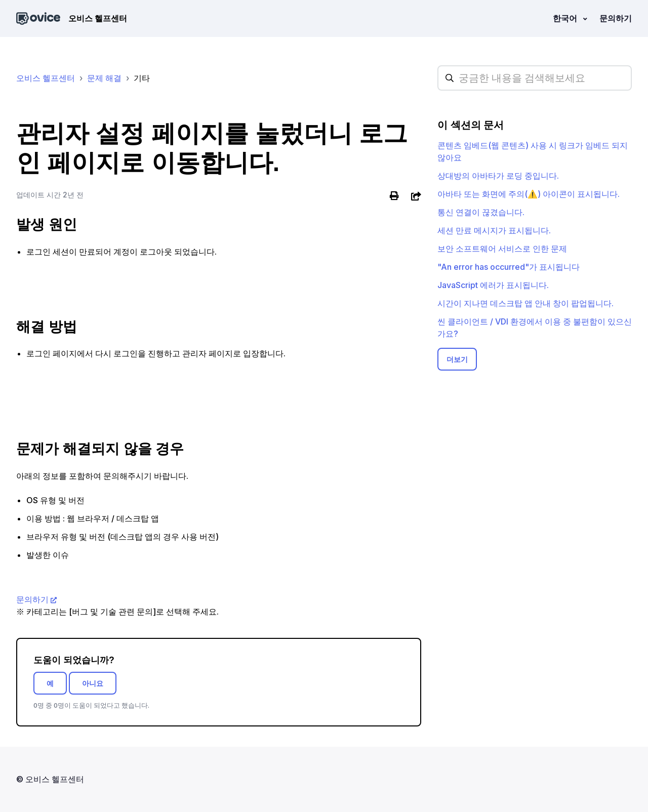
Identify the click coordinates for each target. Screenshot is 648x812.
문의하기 (616, 18)
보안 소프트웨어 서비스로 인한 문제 (502, 249)
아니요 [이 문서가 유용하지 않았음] (93, 683)
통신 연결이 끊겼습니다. (481, 212)
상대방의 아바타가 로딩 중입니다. (498, 176)
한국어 (566, 18)
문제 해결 (104, 78)
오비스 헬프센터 (46, 78)
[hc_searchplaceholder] (535, 78)
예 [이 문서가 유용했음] (50, 683)
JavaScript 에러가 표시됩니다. (493, 285)
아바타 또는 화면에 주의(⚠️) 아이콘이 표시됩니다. (529, 194)
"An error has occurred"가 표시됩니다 (509, 267)
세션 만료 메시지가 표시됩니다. (494, 230)
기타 (142, 78)
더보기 (457, 359)
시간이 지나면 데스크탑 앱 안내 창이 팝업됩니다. (525, 303)
